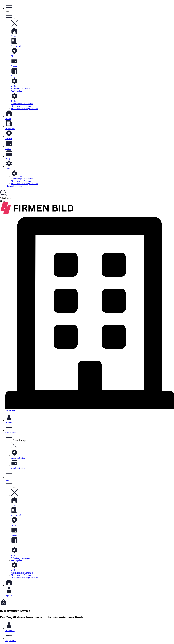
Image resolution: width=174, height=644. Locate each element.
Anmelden (90, 627)
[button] (14, 26)
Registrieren (90, 637)
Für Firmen (90, 314)
